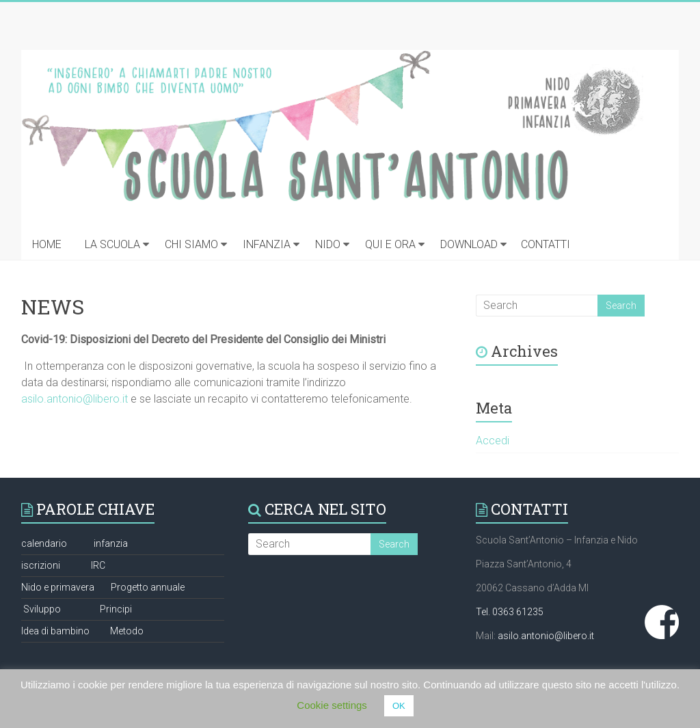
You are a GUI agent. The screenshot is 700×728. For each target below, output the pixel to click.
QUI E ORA (390, 244)
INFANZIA (267, 244)
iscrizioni (41, 565)
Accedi (493, 441)
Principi (116, 609)
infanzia (111, 543)
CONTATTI (546, 244)
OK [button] (399, 706)
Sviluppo (42, 609)
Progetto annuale (148, 587)
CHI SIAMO (191, 244)
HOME (47, 244)
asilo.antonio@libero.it (75, 399)
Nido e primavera (58, 587)
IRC (98, 565)
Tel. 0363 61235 (510, 612)
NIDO (328, 244)
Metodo (127, 631)
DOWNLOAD (469, 244)
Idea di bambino (55, 631)
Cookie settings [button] (332, 705)
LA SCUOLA (112, 244)
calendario (44, 543)
